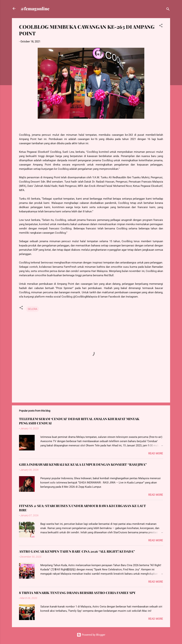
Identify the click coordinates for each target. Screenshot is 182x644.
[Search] (168, 10)
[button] (161, 26)
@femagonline (35, 9)
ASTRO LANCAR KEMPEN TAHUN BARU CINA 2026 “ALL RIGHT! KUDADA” (77, 551)
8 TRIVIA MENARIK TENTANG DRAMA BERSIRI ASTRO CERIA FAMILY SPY (77, 593)
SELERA (33, 309)
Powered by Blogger (91, 635)
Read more (156, 453)
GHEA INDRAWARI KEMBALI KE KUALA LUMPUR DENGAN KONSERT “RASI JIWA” (83, 464)
